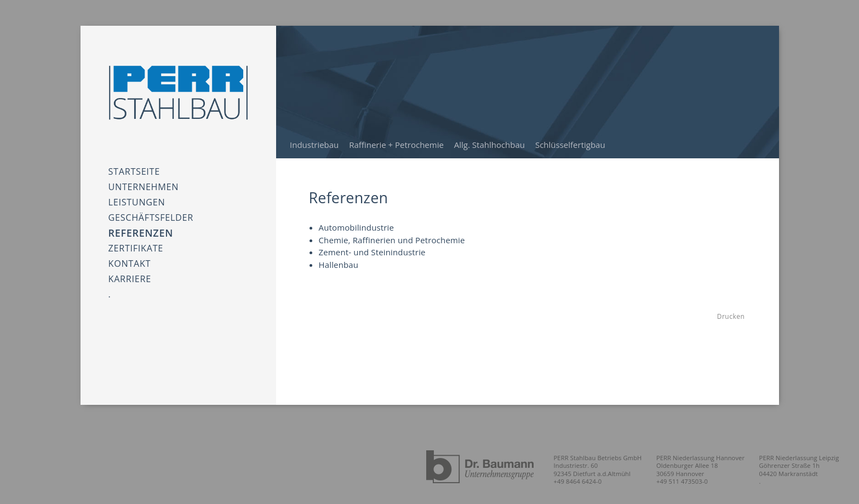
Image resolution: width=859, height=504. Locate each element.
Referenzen (141, 218)
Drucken (731, 316)
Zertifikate (136, 234)
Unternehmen (144, 180)
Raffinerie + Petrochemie (396, 145)
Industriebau (314, 145)
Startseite (134, 168)
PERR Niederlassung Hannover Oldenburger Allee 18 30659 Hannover (710, 465)
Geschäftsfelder (151, 203)
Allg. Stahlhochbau (489, 145)
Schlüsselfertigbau (570, 145)
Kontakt (130, 245)
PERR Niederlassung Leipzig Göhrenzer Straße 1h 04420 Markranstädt (802, 465)
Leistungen (137, 191)
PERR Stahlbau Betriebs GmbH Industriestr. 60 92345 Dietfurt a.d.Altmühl (613, 465)
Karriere (130, 257)
